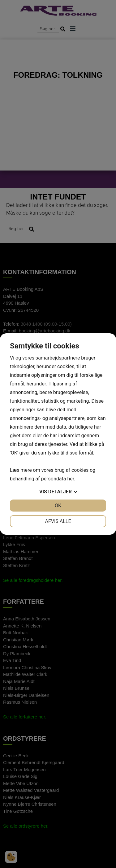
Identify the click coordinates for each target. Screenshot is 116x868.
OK (58, 506)
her (71, 479)
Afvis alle (58, 521)
